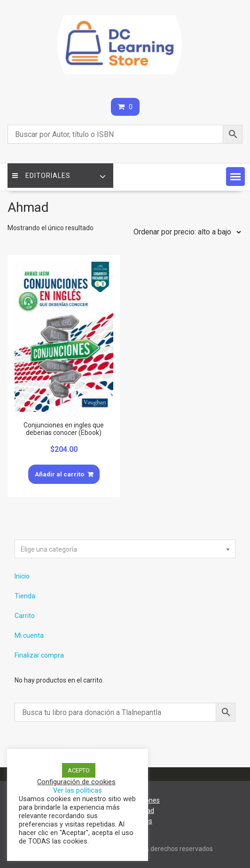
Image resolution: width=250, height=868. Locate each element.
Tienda (25, 596)
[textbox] (125, 549)
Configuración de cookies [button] (76, 782)
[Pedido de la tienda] (185, 232)
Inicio (22, 576)
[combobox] (125, 549)
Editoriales (41, 176)
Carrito (25, 616)
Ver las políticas (78, 790)
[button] (235, 177)
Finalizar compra (39, 655)
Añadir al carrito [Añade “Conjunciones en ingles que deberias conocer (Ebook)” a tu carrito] (59, 474)
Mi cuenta (29, 635)
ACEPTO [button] (79, 770)
